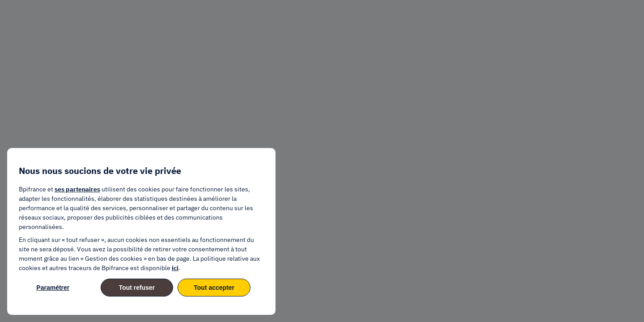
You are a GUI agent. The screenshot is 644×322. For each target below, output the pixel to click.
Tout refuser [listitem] (137, 288)
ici (175, 268)
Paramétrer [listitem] (53, 288)
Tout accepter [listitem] (214, 288)
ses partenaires (77, 189)
